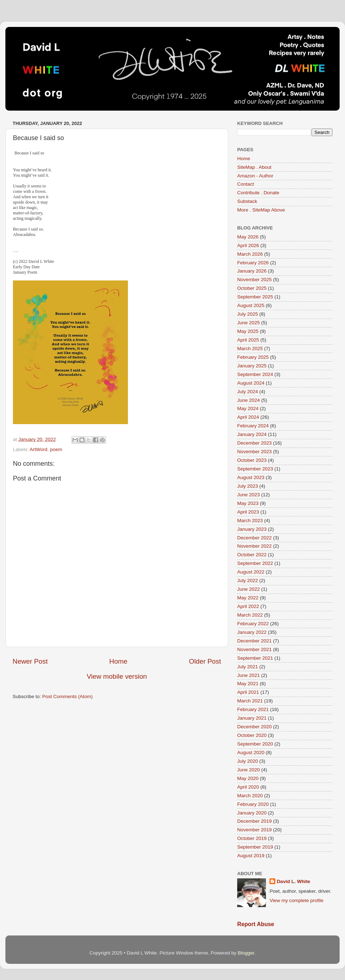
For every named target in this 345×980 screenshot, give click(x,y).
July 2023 (248, 486)
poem (56, 449)
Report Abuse (256, 924)
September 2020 (255, 744)
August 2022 (251, 572)
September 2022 (255, 563)
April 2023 (248, 512)
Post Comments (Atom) (68, 696)
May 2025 (248, 331)
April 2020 (248, 787)
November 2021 (254, 649)
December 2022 (254, 538)
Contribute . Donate (258, 193)
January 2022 (252, 632)
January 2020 (252, 813)
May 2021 (248, 684)
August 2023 (251, 477)
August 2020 (251, 753)
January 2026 (252, 271)
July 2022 (248, 580)
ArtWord (39, 449)
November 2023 (254, 452)
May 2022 (248, 598)
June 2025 (249, 323)
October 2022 (252, 555)
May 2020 (248, 778)
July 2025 (248, 314)
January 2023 (252, 529)
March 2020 (250, 796)
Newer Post (30, 661)
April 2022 (248, 606)
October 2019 (252, 838)
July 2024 (248, 392)
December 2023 (254, 443)
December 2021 (254, 641)
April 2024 (248, 417)
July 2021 (248, 667)
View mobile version (117, 676)
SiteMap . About (254, 167)
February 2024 (253, 426)
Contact (246, 184)
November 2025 (254, 280)
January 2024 (252, 434)
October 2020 (252, 735)
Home (118, 661)
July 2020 (248, 761)
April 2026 (248, 245)
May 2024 (248, 408)
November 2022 (254, 546)
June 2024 (249, 400)
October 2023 (252, 460)
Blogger (246, 953)
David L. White (293, 881)
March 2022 (250, 615)
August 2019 (251, 856)
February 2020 (253, 804)
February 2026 (253, 263)
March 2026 (250, 254)
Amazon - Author (255, 176)
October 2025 (252, 288)
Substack (247, 201)
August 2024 (251, 383)
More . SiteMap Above (261, 210)
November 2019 (254, 830)
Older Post (205, 661)
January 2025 (252, 366)
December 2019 (254, 821)
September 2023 (255, 469)
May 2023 (248, 503)
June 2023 (249, 495)
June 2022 (249, 589)
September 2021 (255, 658)
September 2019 (255, 847)
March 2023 (250, 521)
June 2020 (249, 770)
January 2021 (252, 718)
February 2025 (253, 357)
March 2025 (250, 349)
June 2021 (249, 675)
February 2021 (253, 709)
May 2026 (248, 237)
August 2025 (251, 305)
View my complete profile (296, 900)
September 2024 (255, 374)
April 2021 (248, 692)
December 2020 (254, 727)
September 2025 (255, 297)
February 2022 (253, 624)
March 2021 (250, 701)
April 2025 (248, 340)
